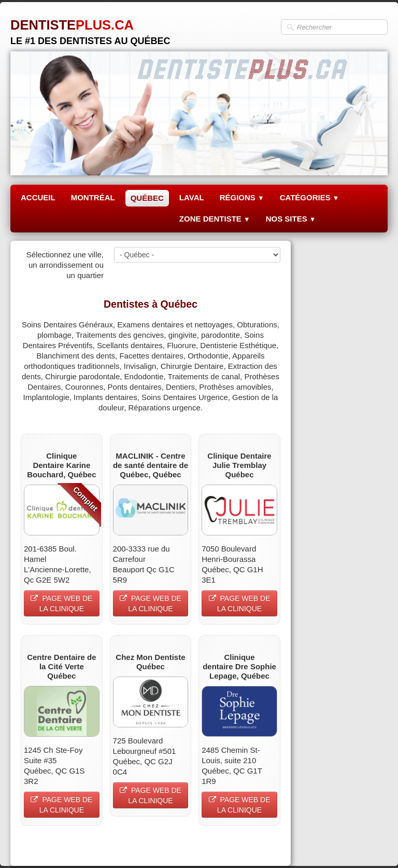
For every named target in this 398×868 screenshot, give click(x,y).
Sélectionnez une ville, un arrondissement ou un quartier (65, 265)
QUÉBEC (147, 198)
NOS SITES (291, 219)
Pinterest (265, 845)
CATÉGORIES (310, 197)
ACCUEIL (38, 197)
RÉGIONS (242, 197)
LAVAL (192, 197)
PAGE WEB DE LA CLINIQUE (61, 603)
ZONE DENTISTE (215, 219)
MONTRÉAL (93, 197)
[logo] (90, 28)
